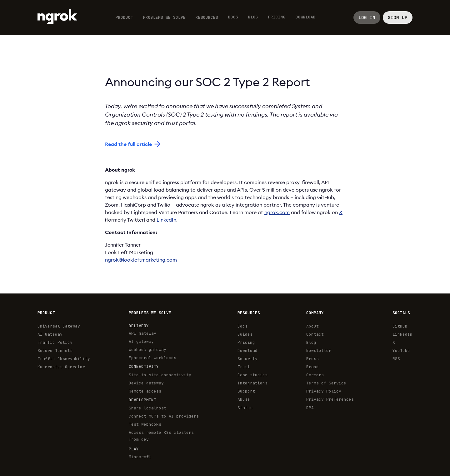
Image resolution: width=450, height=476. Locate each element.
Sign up (398, 17)
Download (306, 17)
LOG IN (367, 17)
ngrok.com (277, 212)
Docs (233, 17)
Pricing (277, 17)
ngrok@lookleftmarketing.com (141, 260)
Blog (253, 17)
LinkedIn (166, 220)
